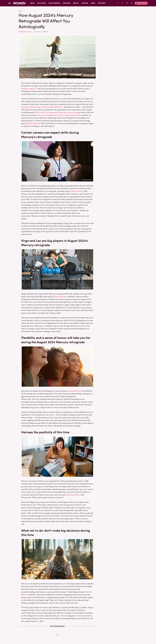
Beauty (76, 3)
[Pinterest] (122, 3)
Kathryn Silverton (33, 123)
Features (102, 3)
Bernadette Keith (26, 32)
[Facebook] (118, 3)
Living (93, 3)
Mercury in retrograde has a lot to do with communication (59, 115)
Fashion (85, 3)
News (32, 3)
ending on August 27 (29, 89)
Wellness (67, 3)
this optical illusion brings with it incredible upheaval (41, 107)
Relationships (54, 3)
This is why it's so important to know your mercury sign (57, 112)
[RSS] (132, 3)
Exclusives (42, 3)
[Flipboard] (127, 3)
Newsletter (141, 3)
